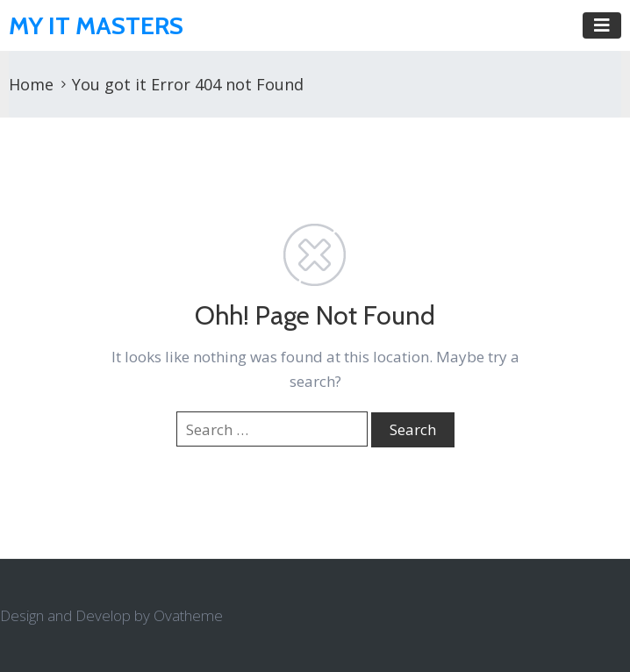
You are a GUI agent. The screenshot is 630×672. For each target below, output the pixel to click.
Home (31, 84)
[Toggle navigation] (602, 25)
